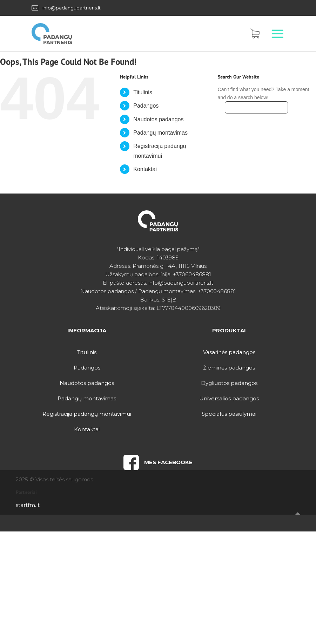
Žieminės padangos (229, 368)
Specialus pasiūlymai (229, 414)
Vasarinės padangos (229, 352)
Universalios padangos (229, 398)
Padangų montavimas (160, 133)
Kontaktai (145, 169)
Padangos (146, 106)
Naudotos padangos (158, 119)
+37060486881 (192, 274)
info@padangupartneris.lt (72, 8)
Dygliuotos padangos (229, 383)
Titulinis (143, 92)
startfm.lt (28, 505)
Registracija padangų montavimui (87, 414)
